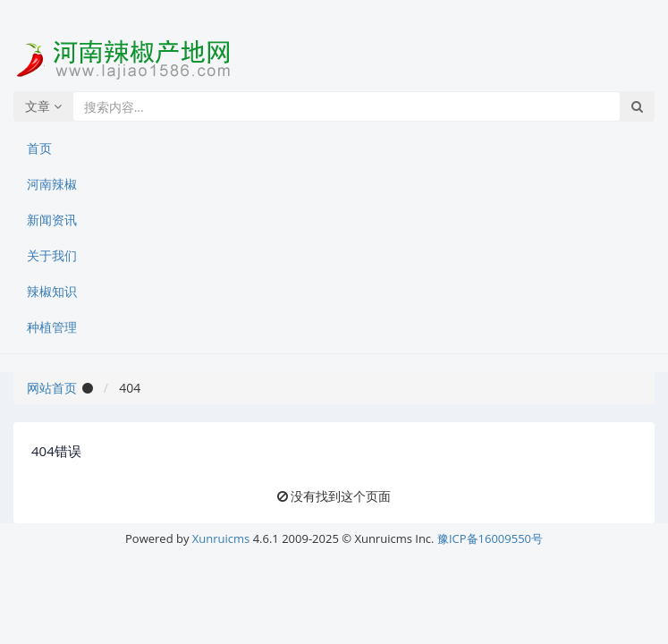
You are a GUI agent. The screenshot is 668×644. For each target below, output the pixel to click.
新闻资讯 (52, 220)
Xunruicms (221, 538)
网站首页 (52, 388)
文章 (43, 106)
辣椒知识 (52, 291)
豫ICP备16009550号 (490, 538)
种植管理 (52, 327)
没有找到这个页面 (341, 496)
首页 (39, 148)
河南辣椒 (52, 184)
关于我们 (52, 255)
